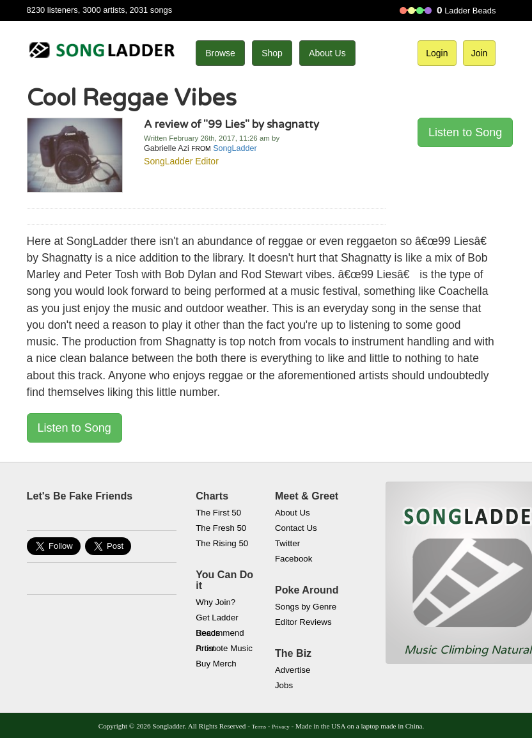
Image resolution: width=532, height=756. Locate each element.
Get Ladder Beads (217, 619)
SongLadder (235, 148)
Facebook (293, 559)
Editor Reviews (303, 622)
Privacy (280, 727)
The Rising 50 (222, 543)
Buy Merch (216, 664)
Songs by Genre (306, 607)
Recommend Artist (220, 634)
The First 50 (218, 513)
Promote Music (224, 648)
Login (437, 53)
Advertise (293, 670)
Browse (220, 53)
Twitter (287, 543)
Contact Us (296, 528)
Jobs (284, 685)
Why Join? (215, 602)
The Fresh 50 (221, 528)
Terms (259, 727)
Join (480, 53)
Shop (272, 53)
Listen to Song (465, 132)
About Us (327, 53)
